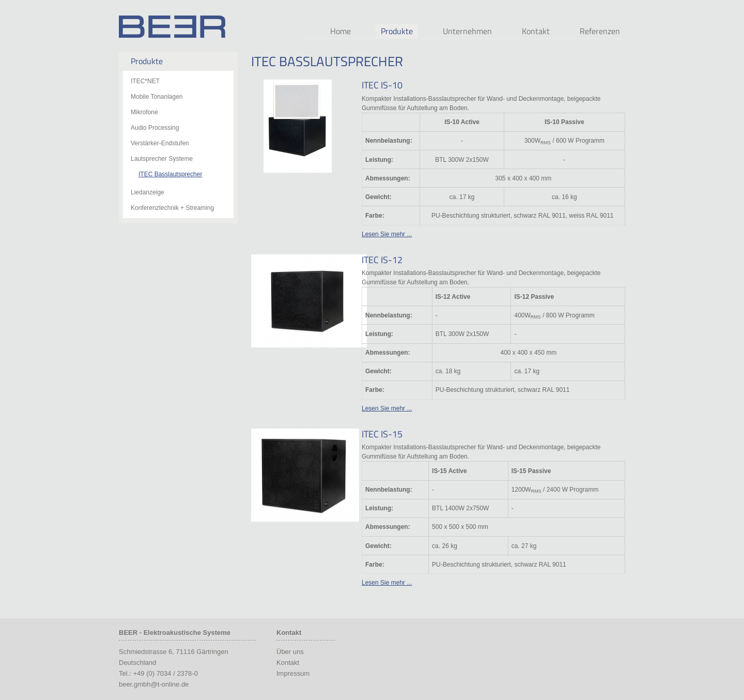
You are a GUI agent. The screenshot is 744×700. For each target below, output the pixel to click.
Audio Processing (155, 128)
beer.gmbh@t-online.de (154, 684)
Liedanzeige (148, 192)
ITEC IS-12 (382, 260)
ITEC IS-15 (382, 434)
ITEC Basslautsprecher (170, 174)
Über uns (290, 652)
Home (340, 31)
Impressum (293, 673)
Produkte (397, 31)
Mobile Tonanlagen (157, 97)
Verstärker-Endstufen (160, 143)
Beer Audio (172, 27)
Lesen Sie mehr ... (387, 234)
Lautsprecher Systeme (162, 159)
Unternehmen (467, 31)
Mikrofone (144, 112)
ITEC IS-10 (382, 85)
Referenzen (600, 31)
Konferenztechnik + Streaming (172, 208)
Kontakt (536, 31)
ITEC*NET (145, 81)
